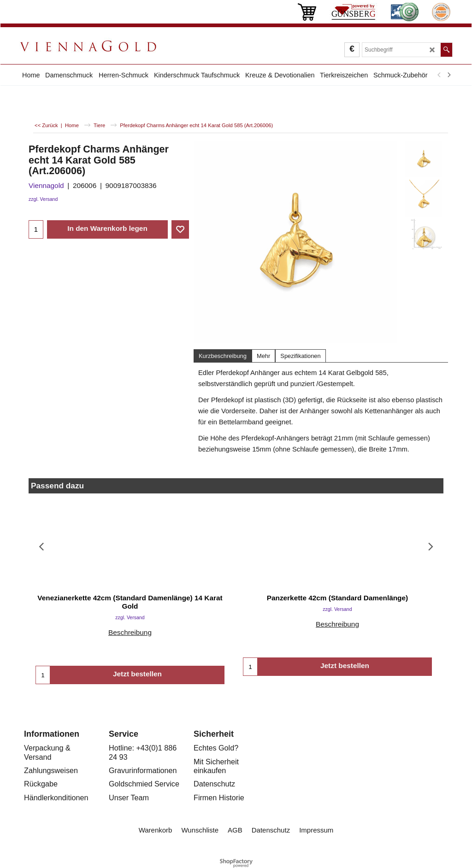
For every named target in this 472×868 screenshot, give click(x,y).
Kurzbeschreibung (223, 356)
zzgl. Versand (43, 199)
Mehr (263, 356)
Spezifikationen (300, 356)
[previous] (439, 75)
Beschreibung (130, 632)
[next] (448, 75)
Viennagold (46, 185)
